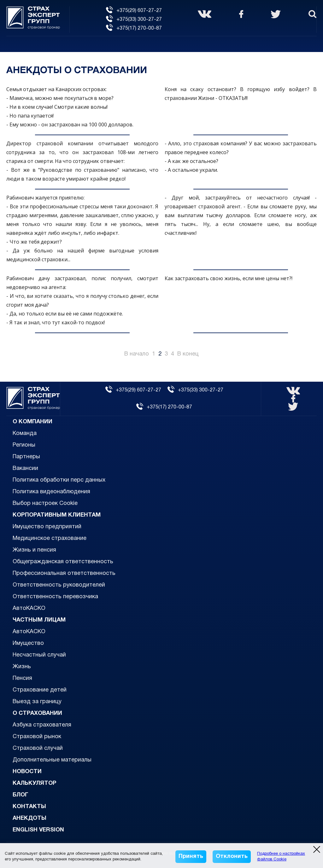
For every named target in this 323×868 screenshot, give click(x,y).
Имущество (28, 643)
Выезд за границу (37, 702)
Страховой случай (38, 748)
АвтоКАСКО (29, 608)
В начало (137, 354)
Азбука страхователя (42, 725)
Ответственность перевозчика (55, 597)
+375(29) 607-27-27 (134, 11)
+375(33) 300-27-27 (134, 20)
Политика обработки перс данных (59, 480)
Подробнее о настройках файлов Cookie (281, 857)
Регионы (24, 445)
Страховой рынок (37, 737)
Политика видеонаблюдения (51, 492)
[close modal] (317, 849)
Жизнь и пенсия (34, 550)
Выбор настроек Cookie (45, 503)
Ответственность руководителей (59, 585)
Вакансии (25, 469)
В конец (188, 354)
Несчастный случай (39, 655)
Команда (25, 434)
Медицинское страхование (50, 538)
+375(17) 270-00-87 (134, 28)
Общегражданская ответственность (63, 562)
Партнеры (26, 457)
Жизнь (22, 667)
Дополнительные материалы (52, 760)
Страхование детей (40, 690)
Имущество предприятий (47, 527)
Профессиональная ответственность (64, 573)
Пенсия (22, 678)
